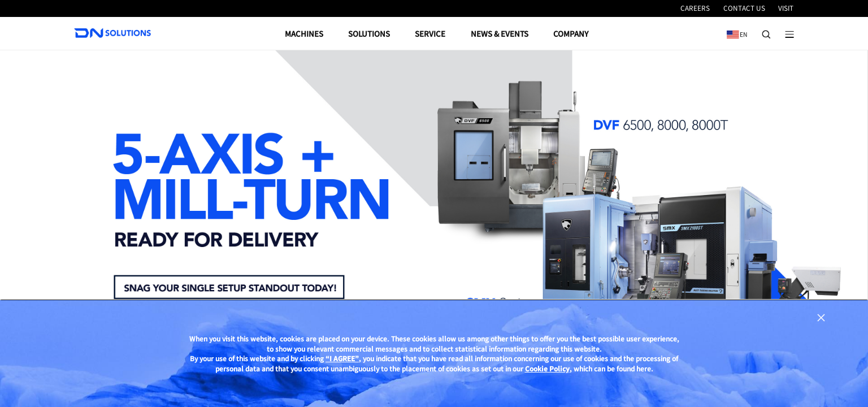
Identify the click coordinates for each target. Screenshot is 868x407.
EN (735, 30)
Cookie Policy (547, 368)
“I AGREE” (342, 358)
